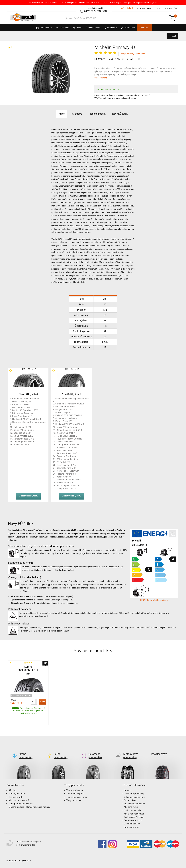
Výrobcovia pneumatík (19, 788)
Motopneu (56, 29)
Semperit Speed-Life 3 (24, 439)
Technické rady (16, 784)
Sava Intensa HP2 (65, 450)
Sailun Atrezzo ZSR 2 (23, 436)
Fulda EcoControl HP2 (67, 436)
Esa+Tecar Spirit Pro (66, 465)
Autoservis (134, 29)
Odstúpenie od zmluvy (134, 784)
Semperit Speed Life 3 (67, 453)
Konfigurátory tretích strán (21, 791)
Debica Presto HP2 (65, 442)
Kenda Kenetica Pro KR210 (69, 430)
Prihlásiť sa (170, 8)
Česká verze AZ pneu (134, 804)
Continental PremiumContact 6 (70, 404)
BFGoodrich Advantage (67, 459)
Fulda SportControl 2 (22, 416)
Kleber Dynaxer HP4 (66, 433)
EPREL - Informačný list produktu (154, 600)
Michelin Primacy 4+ (22, 401)
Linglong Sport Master (24, 442)
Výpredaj (154, 28)
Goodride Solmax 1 (22, 433)
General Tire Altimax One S (69, 480)
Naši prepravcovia (132, 798)
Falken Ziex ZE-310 (22, 427)
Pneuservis (114, 29)
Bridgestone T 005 (64, 409)
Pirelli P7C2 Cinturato (67, 447)
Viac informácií (101, 78)
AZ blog (12, 778)
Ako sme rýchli (131, 794)
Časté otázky (130, 788)
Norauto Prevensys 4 (66, 474)
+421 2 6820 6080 (96, 11)
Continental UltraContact (67, 418)
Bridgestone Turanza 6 (23, 413)
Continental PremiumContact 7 (27, 399)
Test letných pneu (75, 778)
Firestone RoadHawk (66, 456)
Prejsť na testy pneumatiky (133, 54)
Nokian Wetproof (63, 412)
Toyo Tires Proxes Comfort (69, 439)
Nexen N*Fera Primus (23, 430)
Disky (74, 29)
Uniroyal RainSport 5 (66, 488)
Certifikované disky (133, 808)
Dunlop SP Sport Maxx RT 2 (25, 410)
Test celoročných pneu (77, 784)
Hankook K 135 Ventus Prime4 (27, 419)
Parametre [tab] (74, 114)
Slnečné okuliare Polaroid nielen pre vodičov (29, 794)
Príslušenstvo (95, 28)
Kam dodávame (131, 814)
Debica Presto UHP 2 (22, 407)
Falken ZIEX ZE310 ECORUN (69, 415)
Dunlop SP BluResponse (68, 444)
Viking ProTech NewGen (68, 471)
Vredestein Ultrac (21, 444)
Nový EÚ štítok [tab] (124, 114)
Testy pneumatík (142, 8)
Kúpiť (43, 701)
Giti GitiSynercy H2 (65, 482)
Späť (173, 36)
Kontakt (157, 8)
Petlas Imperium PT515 (68, 485)
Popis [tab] (56, 114)
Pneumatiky (34, 29)
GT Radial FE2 (63, 462)
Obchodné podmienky (134, 781)
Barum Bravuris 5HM (66, 468)
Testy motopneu (74, 788)
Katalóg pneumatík (18, 781)
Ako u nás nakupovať (134, 801)
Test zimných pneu (75, 781)
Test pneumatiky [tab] (98, 114)
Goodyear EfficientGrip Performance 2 (28, 423)
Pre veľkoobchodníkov (134, 791)
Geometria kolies (132, 811)
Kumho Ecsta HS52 (21, 404)
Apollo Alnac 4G (64, 477)
